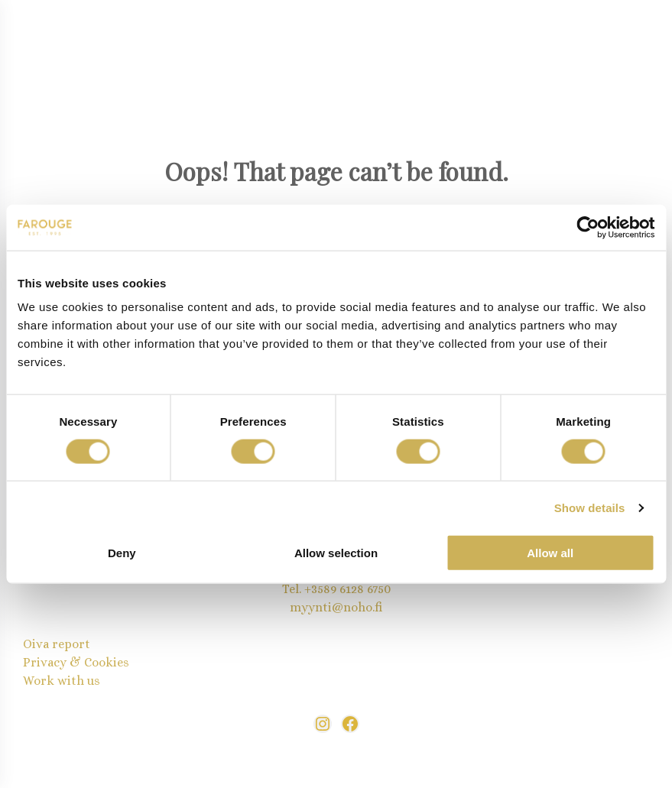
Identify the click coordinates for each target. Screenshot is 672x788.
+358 (317, 589)
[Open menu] (52, 45)
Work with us (62, 681)
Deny (122, 553)
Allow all (550, 553)
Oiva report (57, 644)
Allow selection (336, 553)
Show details (590, 507)
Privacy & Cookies (76, 662)
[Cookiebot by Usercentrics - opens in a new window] (588, 227)
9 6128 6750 (360, 589)
